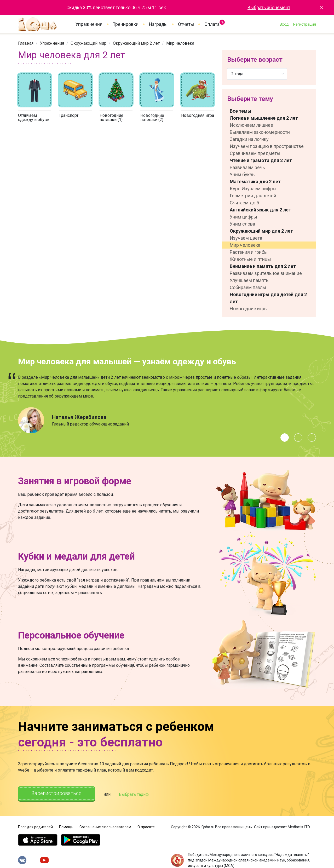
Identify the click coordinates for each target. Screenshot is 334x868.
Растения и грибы (249, 252)
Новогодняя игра (198, 115)
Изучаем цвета (246, 238)
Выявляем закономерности (260, 132)
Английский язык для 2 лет (260, 210)
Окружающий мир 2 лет (136, 43)
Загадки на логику (249, 139)
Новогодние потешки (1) (111, 117)
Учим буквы (243, 174)
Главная (26, 43)
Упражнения (89, 24)
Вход (284, 24)
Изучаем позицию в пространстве (267, 146)
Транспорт (69, 115)
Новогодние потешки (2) (152, 117)
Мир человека (245, 245)
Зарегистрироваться (57, 794)
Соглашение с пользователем (105, 826)
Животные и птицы (250, 259)
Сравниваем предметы (255, 153)
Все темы (241, 111)
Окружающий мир (88, 43)
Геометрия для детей (253, 196)
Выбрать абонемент (269, 8)
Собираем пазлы (248, 287)
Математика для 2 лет (255, 182)
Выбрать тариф (135, 794)
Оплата (212, 23)
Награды (158, 24)
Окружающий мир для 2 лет (261, 231)
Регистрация (304, 24)
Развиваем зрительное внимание (266, 273)
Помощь (66, 826)
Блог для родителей (35, 826)
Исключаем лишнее (251, 125)
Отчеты (186, 24)
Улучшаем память (249, 280)
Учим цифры (243, 217)
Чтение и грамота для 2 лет (261, 160)
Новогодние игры (249, 309)
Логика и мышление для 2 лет (264, 118)
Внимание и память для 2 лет (263, 266)
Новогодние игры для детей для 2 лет (268, 298)
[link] (26, 43)
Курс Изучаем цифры (253, 189)
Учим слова (242, 224)
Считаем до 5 (244, 203)
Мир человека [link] (180, 43)
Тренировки (126, 24)
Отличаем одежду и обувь (34, 117)
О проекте (146, 826)
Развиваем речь (247, 167)
